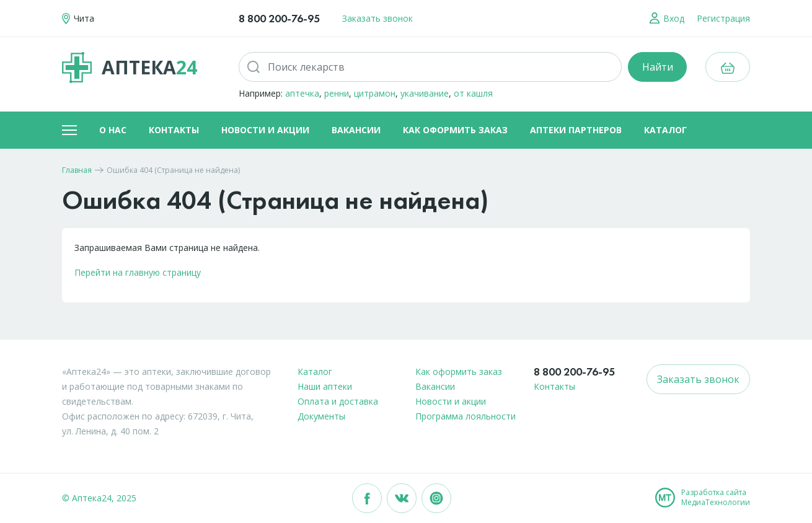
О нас (113, 130)
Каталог (665, 130)
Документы (321, 416)
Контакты (174, 130)
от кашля (473, 93)
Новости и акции (265, 130)
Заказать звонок (377, 18)
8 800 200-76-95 (279, 18)
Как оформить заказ (455, 130)
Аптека (130, 68)
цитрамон (375, 93)
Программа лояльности (466, 416)
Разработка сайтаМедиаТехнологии (716, 498)
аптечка (302, 93)
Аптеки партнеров (576, 130)
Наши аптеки (325, 386)
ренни (337, 93)
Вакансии (356, 130)
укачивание (425, 93)
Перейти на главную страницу (138, 272)
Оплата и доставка (338, 401)
